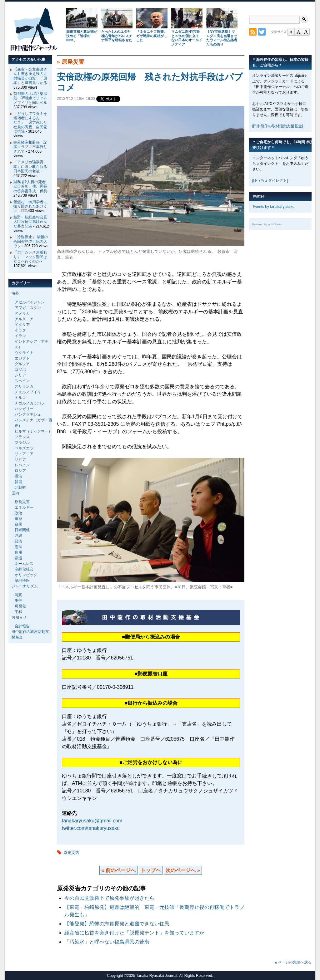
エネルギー (24, 507)
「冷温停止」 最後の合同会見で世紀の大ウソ (31, 241)
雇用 (18, 552)
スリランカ (24, 386)
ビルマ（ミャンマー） (33, 431)
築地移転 (22, 581)
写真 (18, 595)
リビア (20, 459)
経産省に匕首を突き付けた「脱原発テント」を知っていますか (134, 933)
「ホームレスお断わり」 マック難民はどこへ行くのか (30, 257)
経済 (18, 541)
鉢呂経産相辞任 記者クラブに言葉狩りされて (30, 147)
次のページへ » (183, 870)
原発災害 (73, 62)
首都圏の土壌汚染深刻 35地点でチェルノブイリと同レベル (30, 98)
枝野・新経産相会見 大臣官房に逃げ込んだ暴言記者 (32, 222)
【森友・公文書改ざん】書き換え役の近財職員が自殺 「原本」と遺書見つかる (30, 76)
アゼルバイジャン (30, 302)
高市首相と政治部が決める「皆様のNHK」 (82, 36)
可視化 (20, 606)
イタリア (22, 325)
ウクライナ (24, 353)
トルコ (20, 398)
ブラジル (22, 443)
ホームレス (24, 564)
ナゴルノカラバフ (30, 403)
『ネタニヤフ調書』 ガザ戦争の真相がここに (152, 36)
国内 (15, 493)
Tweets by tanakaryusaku (273, 207)
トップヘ (151, 870)
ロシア (20, 471)
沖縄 (18, 536)
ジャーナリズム (25, 586)
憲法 (18, 547)
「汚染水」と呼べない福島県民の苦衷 (107, 942)
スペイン (22, 381)
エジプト (22, 358)
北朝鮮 (20, 488)
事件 (18, 600)
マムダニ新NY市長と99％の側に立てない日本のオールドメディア (187, 38)
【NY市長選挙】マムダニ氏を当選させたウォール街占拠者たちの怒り (222, 38)
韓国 (18, 482)
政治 (18, 513)
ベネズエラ (24, 448)
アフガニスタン (28, 308)
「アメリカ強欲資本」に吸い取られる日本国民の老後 (30, 167)
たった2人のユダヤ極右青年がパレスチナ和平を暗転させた (117, 36)
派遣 (18, 558)
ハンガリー (24, 409)
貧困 (18, 524)
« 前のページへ (118, 870)
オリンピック (26, 575)
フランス (22, 437)
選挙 (18, 519)
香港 (18, 476)
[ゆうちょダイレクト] (270, 180)
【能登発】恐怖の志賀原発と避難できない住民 (119, 924)
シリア (20, 375)
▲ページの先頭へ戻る (293, 962)
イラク (20, 330)
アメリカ (22, 313)
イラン (20, 336)
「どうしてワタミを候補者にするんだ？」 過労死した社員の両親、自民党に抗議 (30, 123)
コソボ (20, 370)
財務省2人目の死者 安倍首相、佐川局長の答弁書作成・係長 (31, 186)
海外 (15, 293)
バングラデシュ (28, 414)
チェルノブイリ (28, 392)
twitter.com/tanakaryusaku (91, 828)
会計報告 (22, 626)
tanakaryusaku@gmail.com (92, 821)
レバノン (22, 465)
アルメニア (24, 319)
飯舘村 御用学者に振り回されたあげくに (30, 206)
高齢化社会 (24, 569)
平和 (18, 612)
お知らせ (19, 617)
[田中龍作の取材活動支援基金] (278, 126)
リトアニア (24, 454)
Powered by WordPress (267, 224)
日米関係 (22, 530)
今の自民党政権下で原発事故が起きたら (109, 898)
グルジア (22, 364)
